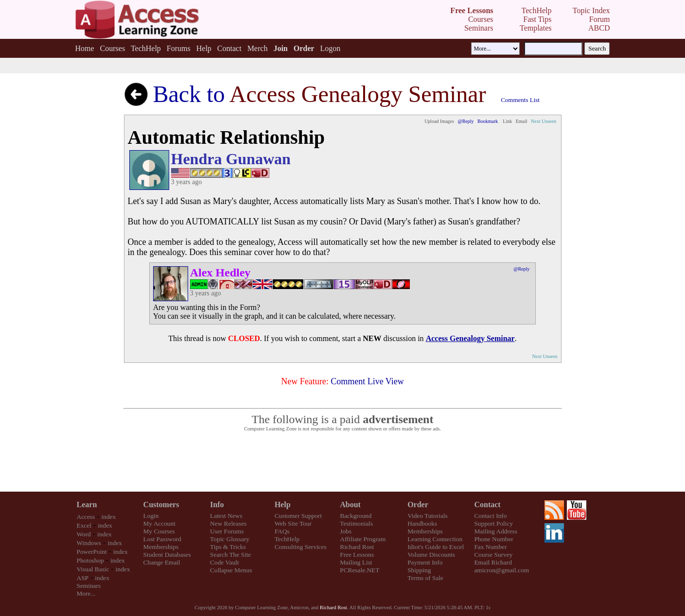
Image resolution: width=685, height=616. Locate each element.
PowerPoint (92, 552)
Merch (258, 48)
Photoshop (90, 560)
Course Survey (493, 555)
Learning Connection (435, 539)
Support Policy (493, 523)
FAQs (282, 531)
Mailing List (356, 562)
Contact (229, 48)
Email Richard (493, 562)
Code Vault (224, 562)
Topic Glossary (230, 539)
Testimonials (356, 523)
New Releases (228, 523)
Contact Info (490, 516)
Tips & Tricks (228, 547)
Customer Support (298, 516)
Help (204, 48)
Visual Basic (93, 569)
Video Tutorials (428, 516)
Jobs (346, 531)
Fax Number (490, 547)
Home (84, 48)
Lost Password (162, 539)
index (109, 517)
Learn (87, 505)
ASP (83, 578)
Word (84, 534)
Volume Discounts (431, 555)
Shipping (419, 570)
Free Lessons (357, 555)
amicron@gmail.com (501, 570)
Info (217, 505)
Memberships (161, 547)
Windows (89, 543)
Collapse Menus (231, 570)
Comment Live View (367, 381)
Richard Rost (357, 547)
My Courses (159, 531)
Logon (330, 48)
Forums (179, 48)
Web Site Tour (293, 523)
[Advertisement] (343, 462)
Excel (84, 525)
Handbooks (422, 523)
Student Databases (167, 555)
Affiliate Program (363, 539)
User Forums (227, 531)
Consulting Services (301, 547)
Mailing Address (495, 531)
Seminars (89, 586)
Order (418, 505)
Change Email (162, 562)
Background (356, 516)
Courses (113, 48)
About (350, 505)
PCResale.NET (360, 570)
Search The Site (230, 555)
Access (86, 517)
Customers (161, 505)
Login (151, 516)
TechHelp (146, 48)
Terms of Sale (425, 578)
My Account (159, 523)
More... (86, 593)
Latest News (226, 516)
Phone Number (493, 539)
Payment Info (425, 562)
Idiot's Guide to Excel (436, 547)
